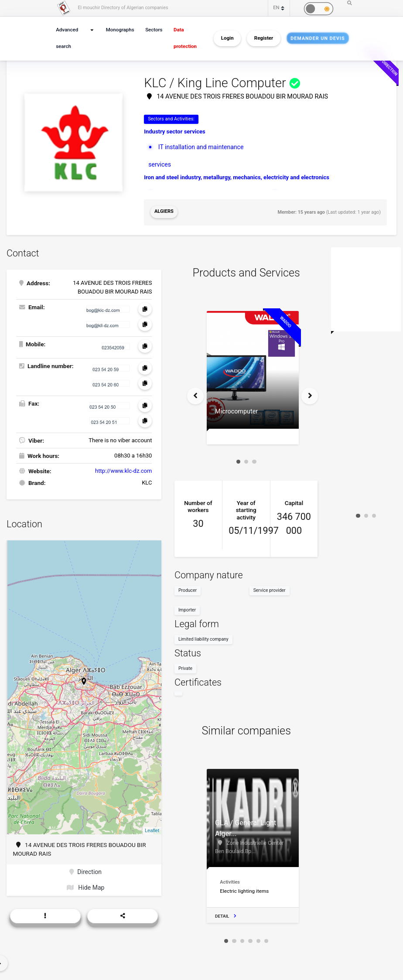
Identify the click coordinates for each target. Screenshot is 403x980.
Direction (86, 870)
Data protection (184, 38)
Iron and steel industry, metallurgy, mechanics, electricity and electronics (237, 176)
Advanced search (67, 38)
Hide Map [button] (85, 885)
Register (264, 38)
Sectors (154, 30)
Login (227, 38)
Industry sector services (175, 131)
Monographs (120, 30)
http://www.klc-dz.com (123, 469)
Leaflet (152, 829)
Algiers (164, 211)
